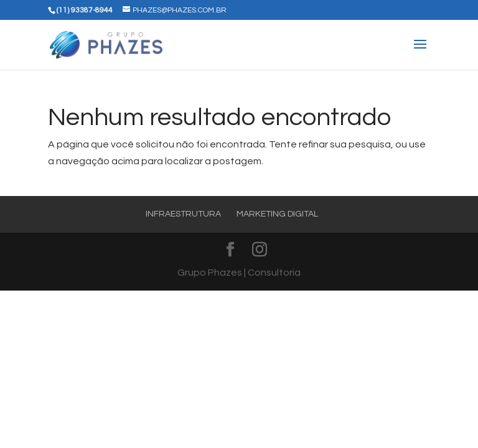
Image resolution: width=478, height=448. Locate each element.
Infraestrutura (183, 214)
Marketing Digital (277, 214)
